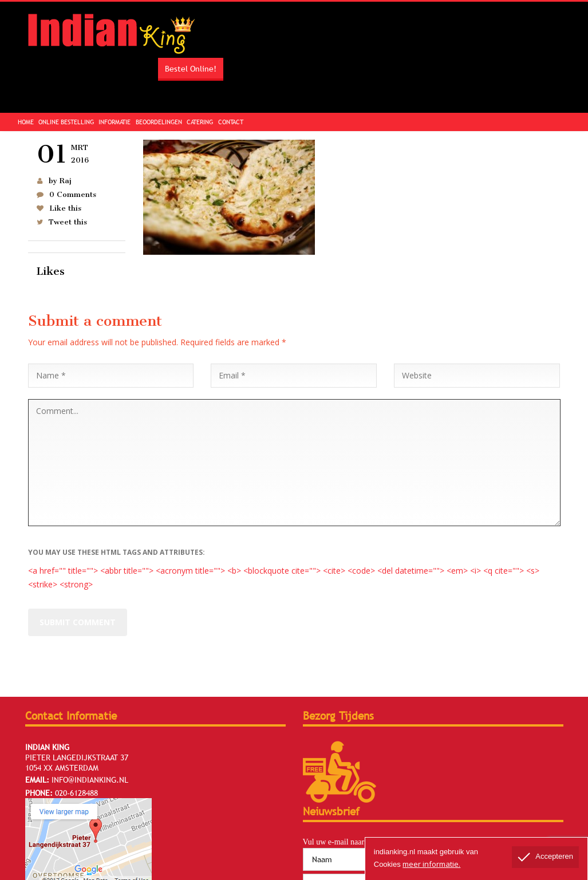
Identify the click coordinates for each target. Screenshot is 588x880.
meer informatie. (431, 864)
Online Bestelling (66, 122)
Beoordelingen (159, 122)
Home (26, 122)
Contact (231, 122)
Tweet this (68, 222)
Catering (200, 122)
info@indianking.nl (90, 780)
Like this (65, 208)
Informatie (115, 122)
